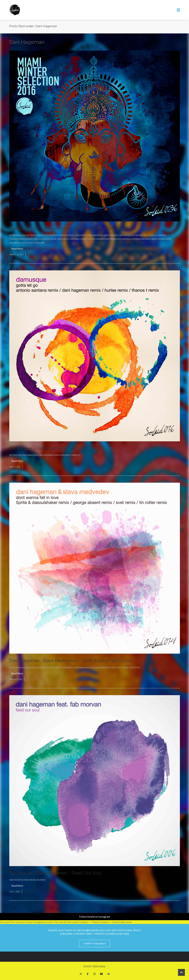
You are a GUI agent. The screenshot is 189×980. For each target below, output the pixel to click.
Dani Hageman (111, 235)
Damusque (98, 235)
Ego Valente (137, 235)
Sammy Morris (158, 239)
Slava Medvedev (103, 667)
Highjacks (44, 239)
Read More (17, 249)
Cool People (81, 235)
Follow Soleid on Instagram (95, 917)
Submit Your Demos (94, 943)
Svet (114, 667)
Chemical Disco (66, 235)
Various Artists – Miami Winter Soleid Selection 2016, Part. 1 (71, 228)
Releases (146, 239)
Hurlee (57, 455)
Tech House (27, 243)
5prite (12, 667)
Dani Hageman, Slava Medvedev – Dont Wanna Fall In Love (71, 661)
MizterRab (111, 239)
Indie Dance (63, 239)
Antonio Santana (18, 455)
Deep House (124, 235)
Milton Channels (96, 239)
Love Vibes (74, 239)
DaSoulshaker (38, 667)
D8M (90, 235)
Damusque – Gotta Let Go (36, 448)
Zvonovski (39, 243)
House (53, 239)
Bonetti (53, 235)
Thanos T (75, 455)
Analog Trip (28, 235)
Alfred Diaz (15, 235)
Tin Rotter (134, 667)
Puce (119, 239)
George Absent (66, 667)
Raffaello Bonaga (132, 239)
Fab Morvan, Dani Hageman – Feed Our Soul (55, 873)
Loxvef (84, 239)
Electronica (150, 235)
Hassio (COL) (32, 239)
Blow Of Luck (41, 235)
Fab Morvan (30, 880)
